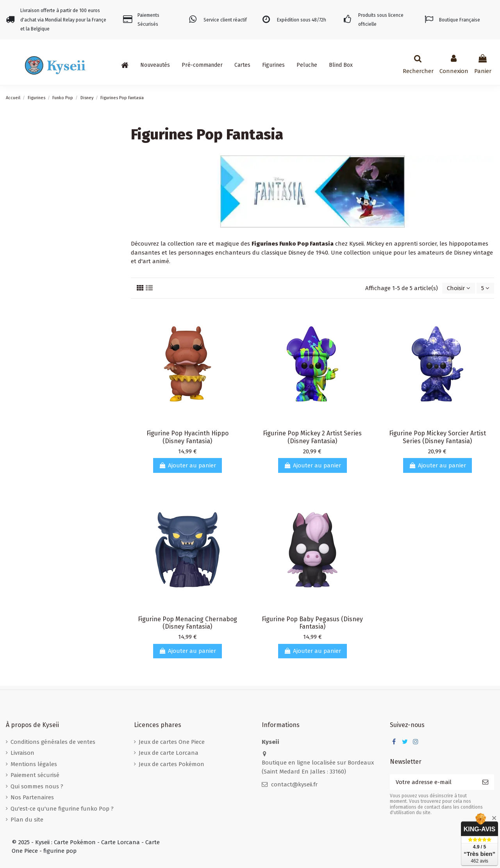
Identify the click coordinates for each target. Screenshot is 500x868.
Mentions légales (34, 764)
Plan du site (27, 820)
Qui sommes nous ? (37, 786)
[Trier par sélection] (459, 288)
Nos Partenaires (32, 797)
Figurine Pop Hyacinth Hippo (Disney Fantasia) (187, 437)
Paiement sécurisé (35, 775)
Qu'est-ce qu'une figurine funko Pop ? (62, 809)
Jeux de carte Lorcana (169, 753)
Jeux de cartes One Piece (172, 742)
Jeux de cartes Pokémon (171, 764)
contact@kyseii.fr (294, 784)
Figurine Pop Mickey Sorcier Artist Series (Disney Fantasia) (437, 437)
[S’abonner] (485, 782)
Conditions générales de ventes (53, 742)
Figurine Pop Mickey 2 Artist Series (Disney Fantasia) (312, 437)
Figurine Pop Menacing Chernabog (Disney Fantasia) (187, 623)
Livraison (22, 753)
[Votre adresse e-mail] (433, 782)
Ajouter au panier (187, 465)
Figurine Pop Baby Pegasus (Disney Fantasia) (312, 623)
